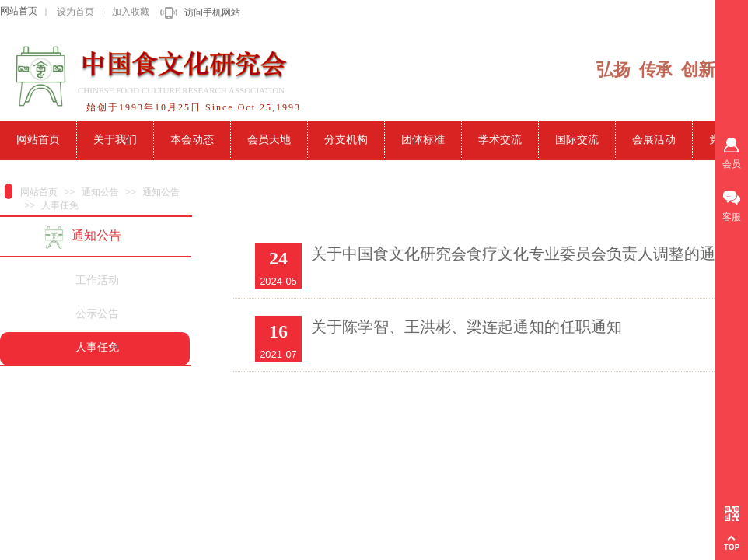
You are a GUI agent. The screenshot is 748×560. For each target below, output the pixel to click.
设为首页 (75, 12)
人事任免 (60, 205)
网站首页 (19, 11)
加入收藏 (131, 12)
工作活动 (97, 280)
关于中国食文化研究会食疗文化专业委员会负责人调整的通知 (521, 254)
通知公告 (100, 192)
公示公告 (97, 314)
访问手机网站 (212, 12)
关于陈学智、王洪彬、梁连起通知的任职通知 (467, 327)
